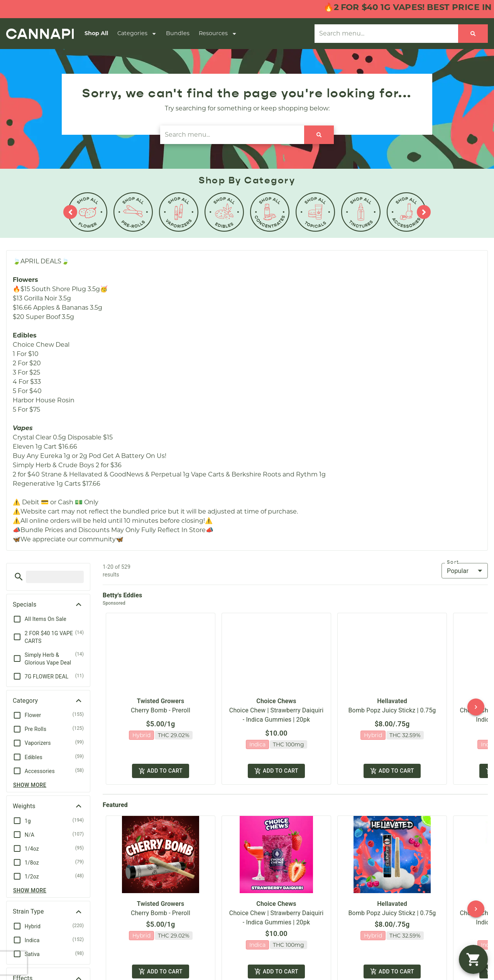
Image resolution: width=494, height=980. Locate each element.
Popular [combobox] (458, 571)
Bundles (178, 33)
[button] (19, 577)
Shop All (96, 33)
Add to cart (160, 762)
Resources (218, 34)
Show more (30, 785)
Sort (453, 562)
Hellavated (392, 694)
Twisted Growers (161, 694)
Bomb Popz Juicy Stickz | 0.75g (392, 704)
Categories (137, 34)
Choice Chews (276, 694)
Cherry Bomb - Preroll (161, 704)
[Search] (473, 34)
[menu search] (55, 577)
